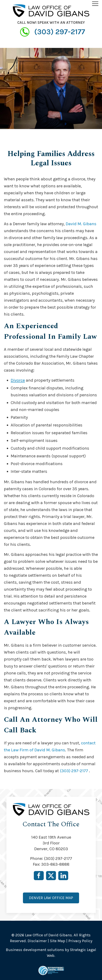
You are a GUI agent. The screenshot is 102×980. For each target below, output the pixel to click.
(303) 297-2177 (51, 32)
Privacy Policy (80, 941)
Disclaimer (37, 941)
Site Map (58, 941)
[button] (95, 4)
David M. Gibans (81, 224)
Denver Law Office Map (51, 898)
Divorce (18, 380)
